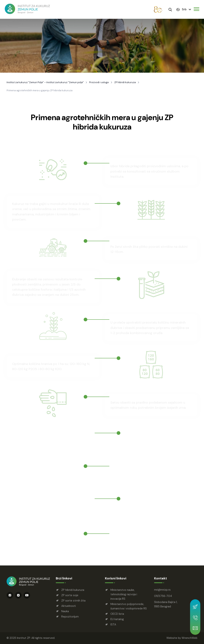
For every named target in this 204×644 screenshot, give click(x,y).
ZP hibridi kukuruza (125, 82)
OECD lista (117, 614)
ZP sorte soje (70, 595)
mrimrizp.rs (162, 590)
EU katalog (117, 619)
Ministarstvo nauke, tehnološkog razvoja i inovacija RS (124, 594)
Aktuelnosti (69, 606)
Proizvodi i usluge (99, 82)
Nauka (65, 611)
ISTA (113, 625)
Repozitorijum (70, 617)
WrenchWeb (190, 638)
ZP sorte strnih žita (73, 601)
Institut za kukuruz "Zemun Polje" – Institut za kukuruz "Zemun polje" (45, 82)
